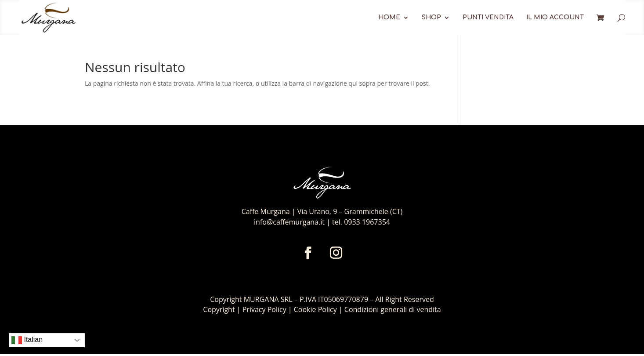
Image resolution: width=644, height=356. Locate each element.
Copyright (219, 309)
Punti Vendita (488, 17)
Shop (431, 17)
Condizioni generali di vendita (393, 309)
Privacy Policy (265, 309)
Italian (27, 340)
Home (389, 17)
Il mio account (555, 17)
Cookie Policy (315, 309)
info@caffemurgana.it (289, 222)
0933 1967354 (367, 222)
